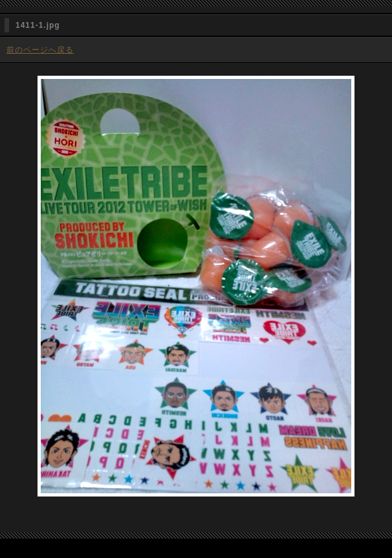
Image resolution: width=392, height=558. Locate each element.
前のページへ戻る (40, 50)
